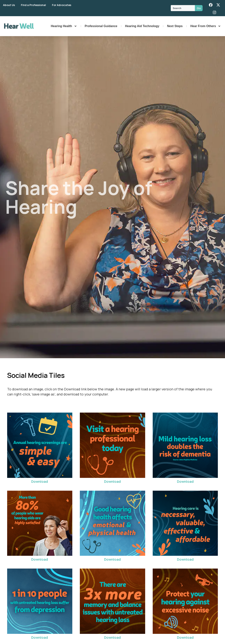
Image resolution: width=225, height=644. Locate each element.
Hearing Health (64, 26)
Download (40, 481)
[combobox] (183, 8)
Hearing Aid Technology (142, 26)
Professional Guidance (101, 26)
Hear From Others (206, 26)
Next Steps (175, 26)
